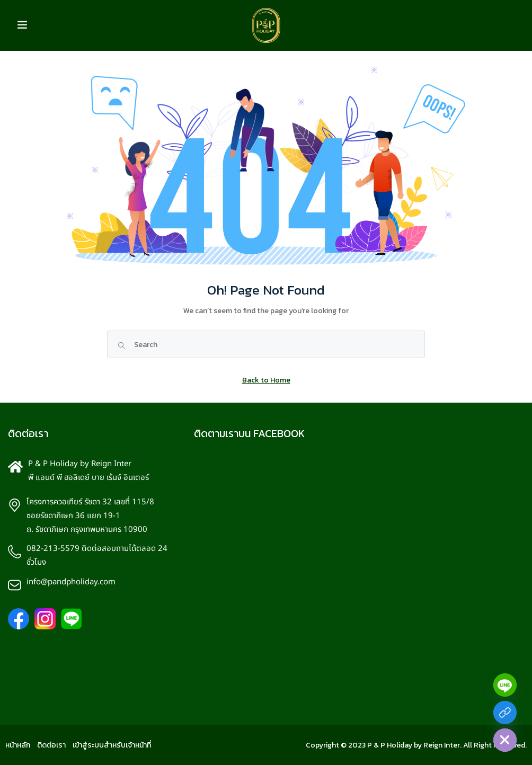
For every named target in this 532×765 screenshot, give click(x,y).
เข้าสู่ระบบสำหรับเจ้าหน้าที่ (112, 745)
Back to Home (266, 380)
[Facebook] (505, 713)
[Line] (505, 685)
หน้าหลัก (18, 745)
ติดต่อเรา (51, 745)
